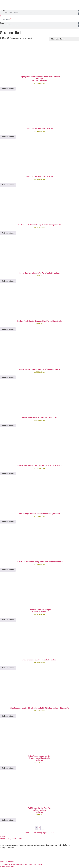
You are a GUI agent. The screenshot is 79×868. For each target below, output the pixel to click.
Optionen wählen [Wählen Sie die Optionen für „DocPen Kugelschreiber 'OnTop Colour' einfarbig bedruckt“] (8, 233)
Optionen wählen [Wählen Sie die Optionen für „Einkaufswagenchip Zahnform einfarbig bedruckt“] (8, 668)
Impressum (45, 841)
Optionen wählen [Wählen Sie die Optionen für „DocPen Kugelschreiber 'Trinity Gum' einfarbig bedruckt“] (8, 522)
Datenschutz (35, 841)
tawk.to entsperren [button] (7, 862)
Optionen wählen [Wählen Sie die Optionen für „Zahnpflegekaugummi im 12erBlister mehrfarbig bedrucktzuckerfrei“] (8, 768)
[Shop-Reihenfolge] (64, 39)
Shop (27, 833)
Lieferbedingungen (40, 833)
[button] (39, 28)
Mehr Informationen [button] (7, 867)
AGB (52, 833)
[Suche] (79, 12)
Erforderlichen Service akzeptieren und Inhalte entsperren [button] (21, 864)
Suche (2, 10)
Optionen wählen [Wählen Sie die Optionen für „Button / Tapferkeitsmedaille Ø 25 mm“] (8, 137)
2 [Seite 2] (39, 828)
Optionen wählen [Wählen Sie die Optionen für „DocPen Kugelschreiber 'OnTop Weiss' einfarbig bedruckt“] (8, 281)
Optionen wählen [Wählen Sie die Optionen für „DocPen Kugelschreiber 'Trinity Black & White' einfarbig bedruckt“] (8, 474)
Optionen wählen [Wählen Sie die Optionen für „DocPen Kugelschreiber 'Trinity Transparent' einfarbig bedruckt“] (8, 570)
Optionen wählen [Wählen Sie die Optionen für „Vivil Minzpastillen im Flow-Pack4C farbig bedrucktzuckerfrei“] (8, 820)
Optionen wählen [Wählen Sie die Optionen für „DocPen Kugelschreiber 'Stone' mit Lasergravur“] (8, 425)
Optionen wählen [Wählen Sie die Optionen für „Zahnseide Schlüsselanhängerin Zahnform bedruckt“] (8, 620)
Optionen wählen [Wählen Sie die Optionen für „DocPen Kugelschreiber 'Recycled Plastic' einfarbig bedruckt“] (8, 329)
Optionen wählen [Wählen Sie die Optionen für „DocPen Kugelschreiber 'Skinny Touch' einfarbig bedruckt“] (8, 377)
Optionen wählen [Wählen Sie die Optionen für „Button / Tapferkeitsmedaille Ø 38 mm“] (8, 185)
